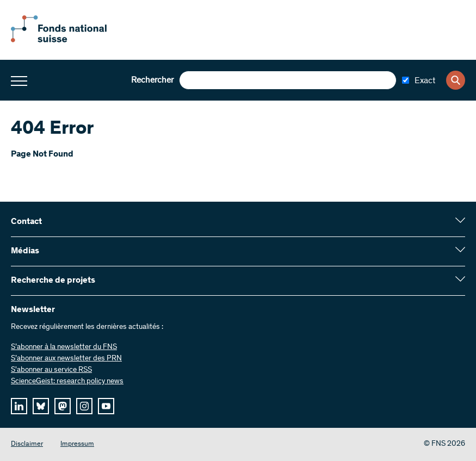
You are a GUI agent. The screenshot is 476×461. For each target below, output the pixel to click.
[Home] (71, 40)
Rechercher (152, 80)
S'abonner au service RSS (51, 370)
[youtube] (106, 406)
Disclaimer (27, 444)
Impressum (77, 444)
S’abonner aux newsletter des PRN (66, 359)
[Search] (456, 80)
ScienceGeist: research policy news (67, 382)
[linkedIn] (19, 406)
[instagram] (84, 406)
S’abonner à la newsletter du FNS (64, 347)
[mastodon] (63, 406)
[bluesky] (41, 406)
